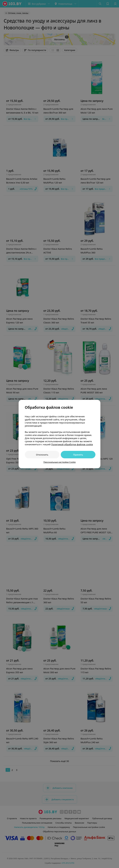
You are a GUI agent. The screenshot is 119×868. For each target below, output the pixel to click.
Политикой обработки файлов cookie (72, 444)
